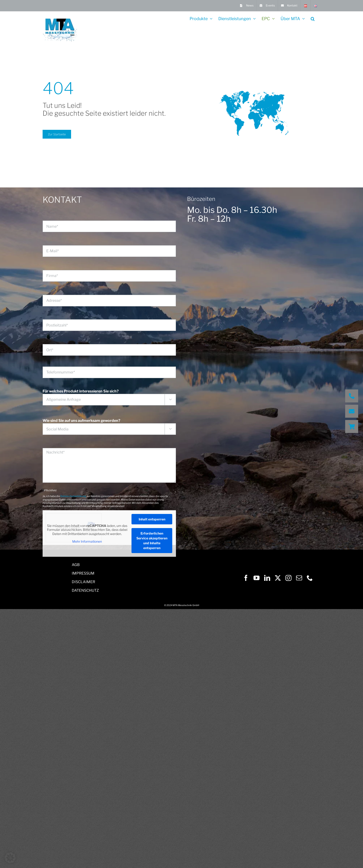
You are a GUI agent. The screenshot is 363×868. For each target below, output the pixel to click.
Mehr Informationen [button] (87, 541)
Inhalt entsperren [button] (152, 519)
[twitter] (278, 578)
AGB (76, 565)
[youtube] (257, 578)
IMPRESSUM (83, 573)
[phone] (310, 578)
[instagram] (288, 578)
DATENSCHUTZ (85, 590)
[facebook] (246, 578)
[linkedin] (267, 578)
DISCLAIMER (83, 582)
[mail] (299, 578)
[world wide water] (254, 80)
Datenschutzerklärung (73, 496)
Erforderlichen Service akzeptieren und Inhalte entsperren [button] (152, 541)
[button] (313, 18)
